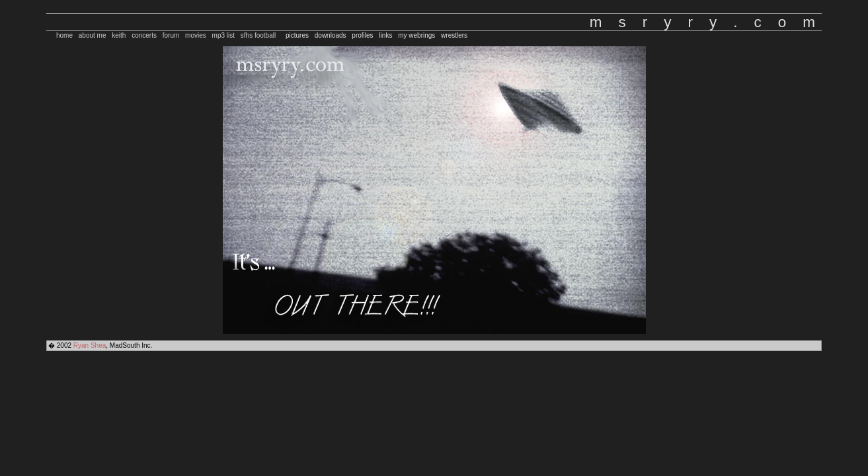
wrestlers (454, 35)
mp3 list (223, 35)
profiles (362, 35)
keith (119, 35)
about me (93, 35)
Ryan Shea (90, 345)
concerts (144, 35)
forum (171, 35)
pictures (297, 35)
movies (196, 35)
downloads (331, 35)
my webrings (416, 35)
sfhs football (258, 35)
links (385, 35)
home (64, 35)
